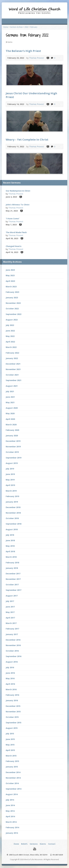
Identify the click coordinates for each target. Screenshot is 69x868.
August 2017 (12, 596)
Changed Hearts (14, 246)
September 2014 (14, 789)
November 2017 (13, 579)
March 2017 (11, 623)
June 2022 (10, 331)
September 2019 (14, 458)
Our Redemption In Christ (18, 191)
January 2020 (12, 436)
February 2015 (12, 761)
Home (6, 27)
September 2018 (14, 524)
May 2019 (10, 480)
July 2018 (10, 535)
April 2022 (10, 342)
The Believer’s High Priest (23, 51)
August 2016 (12, 662)
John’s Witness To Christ (18, 205)
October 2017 (12, 585)
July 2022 (10, 325)
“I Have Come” (13, 219)
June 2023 (10, 270)
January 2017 (12, 634)
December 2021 (13, 364)
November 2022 (13, 303)
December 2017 (13, 574)
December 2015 (13, 706)
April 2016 (10, 684)
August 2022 (12, 320)
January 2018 (12, 568)
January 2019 (12, 502)
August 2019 (12, 463)
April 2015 (10, 750)
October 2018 (12, 518)
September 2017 (14, 590)
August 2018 (12, 529)
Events (43, 844)
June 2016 (10, 673)
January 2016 (12, 700)
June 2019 (10, 474)
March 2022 (11, 347)
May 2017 (10, 612)
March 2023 (11, 287)
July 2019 (10, 469)
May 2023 (10, 275)
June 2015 (10, 739)
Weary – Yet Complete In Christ (27, 139)
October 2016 (12, 651)
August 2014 (12, 794)
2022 (26, 27)
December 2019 (13, 441)
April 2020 (10, 419)
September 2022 (14, 314)
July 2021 (10, 391)
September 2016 (14, 656)
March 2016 (11, 689)
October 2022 (12, 309)
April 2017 (10, 618)
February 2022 (12, 353)
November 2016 (13, 645)
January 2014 (12, 833)
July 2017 (10, 601)
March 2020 (11, 425)
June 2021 (10, 397)
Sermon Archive (16, 27)
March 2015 (11, 756)
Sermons (34, 844)
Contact (52, 844)
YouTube (35, 849)
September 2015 (14, 723)
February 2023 (12, 292)
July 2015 (10, 734)
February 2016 (12, 695)
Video (48, 58)
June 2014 (10, 805)
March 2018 (11, 557)
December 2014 (13, 772)
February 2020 (12, 430)
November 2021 (13, 369)
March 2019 (11, 491)
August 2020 (12, 408)
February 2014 (12, 827)
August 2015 (12, 728)
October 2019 (12, 452)
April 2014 (10, 816)
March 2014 (11, 822)
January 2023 (12, 298)
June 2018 (10, 540)
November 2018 (13, 513)
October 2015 (12, 717)
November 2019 (13, 447)
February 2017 (12, 629)
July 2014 (10, 800)
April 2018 (10, 551)
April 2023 (10, 281)
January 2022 (12, 358)
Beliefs (24, 844)
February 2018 (12, 563)
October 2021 (12, 375)
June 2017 (10, 607)
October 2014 (12, 783)
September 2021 (14, 380)
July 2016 (10, 667)
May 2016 (10, 678)
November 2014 (13, 778)
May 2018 (10, 546)
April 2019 (10, 485)
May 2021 (10, 402)
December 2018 (13, 507)
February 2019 (12, 496)
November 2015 (13, 712)
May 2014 (10, 811)
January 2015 (12, 767)
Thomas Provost (36, 58)
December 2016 (13, 640)
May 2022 (10, 336)
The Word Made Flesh (16, 232)
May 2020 (10, 413)
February (34, 27)
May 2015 (10, 745)
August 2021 (12, 386)
